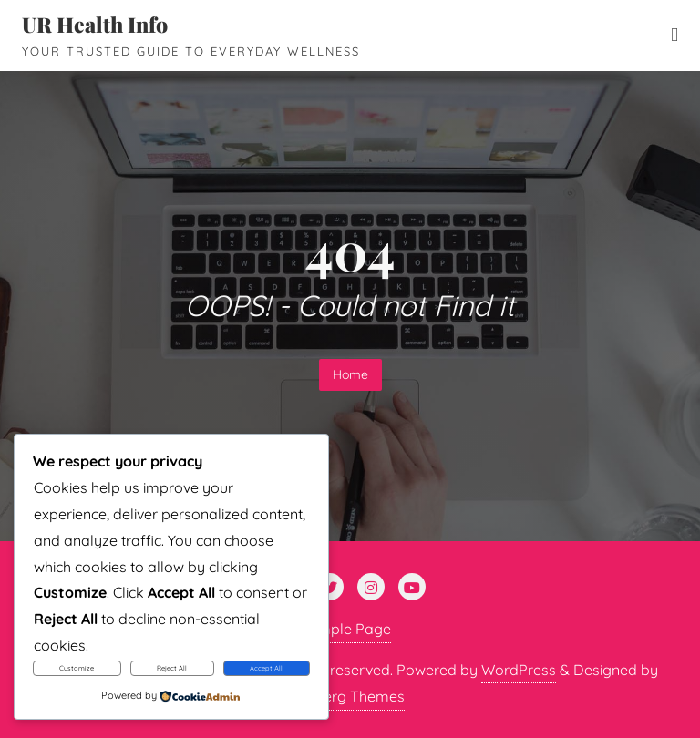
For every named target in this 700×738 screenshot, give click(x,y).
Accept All (266, 668)
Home (350, 374)
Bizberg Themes (350, 696)
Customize (77, 668)
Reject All (172, 668)
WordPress (519, 670)
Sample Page (345, 629)
